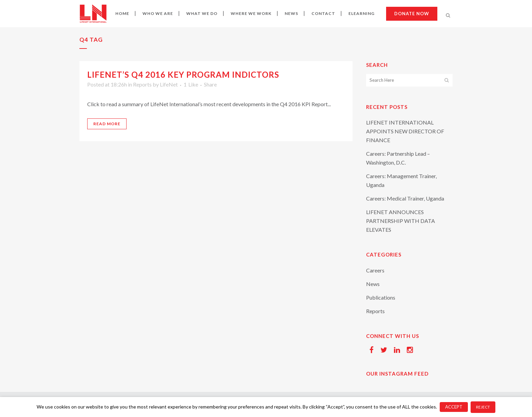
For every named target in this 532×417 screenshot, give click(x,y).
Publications (381, 297)
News (373, 284)
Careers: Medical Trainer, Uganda (405, 198)
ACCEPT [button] (454, 407)
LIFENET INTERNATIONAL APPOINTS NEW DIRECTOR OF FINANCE (405, 131)
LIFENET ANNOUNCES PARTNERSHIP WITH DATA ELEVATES (401, 221)
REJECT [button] (483, 407)
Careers (375, 270)
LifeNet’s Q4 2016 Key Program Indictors (183, 74)
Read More (107, 124)
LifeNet (169, 84)
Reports (142, 84)
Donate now (412, 14)
